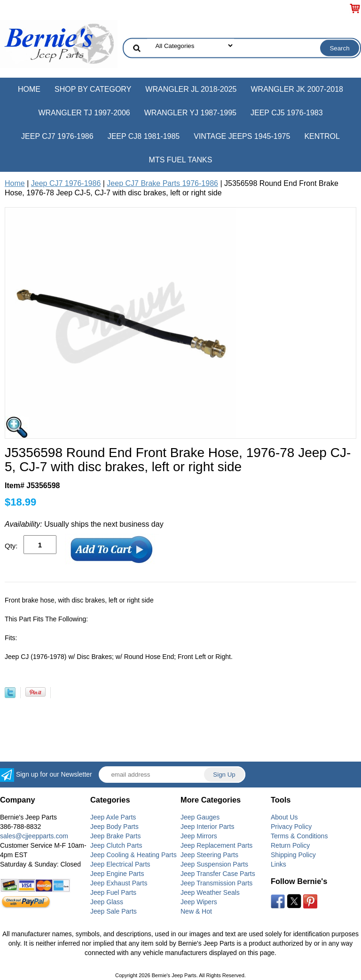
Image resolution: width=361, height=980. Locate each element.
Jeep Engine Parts (117, 874)
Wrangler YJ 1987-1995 (190, 113)
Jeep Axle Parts (113, 817)
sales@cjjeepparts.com (34, 836)
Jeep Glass (107, 902)
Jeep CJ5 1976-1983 (287, 113)
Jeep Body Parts (114, 827)
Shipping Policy (293, 855)
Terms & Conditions (299, 836)
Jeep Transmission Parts (216, 883)
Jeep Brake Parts (115, 836)
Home (29, 89)
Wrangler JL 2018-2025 (191, 89)
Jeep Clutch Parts (116, 845)
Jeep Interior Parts (207, 827)
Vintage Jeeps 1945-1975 (242, 136)
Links (279, 864)
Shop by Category (93, 89)
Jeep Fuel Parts (113, 892)
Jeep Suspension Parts (214, 864)
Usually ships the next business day (84, 524)
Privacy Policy (291, 827)
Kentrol (322, 136)
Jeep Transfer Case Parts (218, 874)
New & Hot (196, 911)
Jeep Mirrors (199, 836)
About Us (284, 817)
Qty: (11, 546)
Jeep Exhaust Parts (119, 883)
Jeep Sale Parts (114, 911)
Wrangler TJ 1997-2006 (84, 113)
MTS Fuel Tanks (181, 160)
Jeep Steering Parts (209, 855)
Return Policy (290, 845)
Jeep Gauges (200, 817)
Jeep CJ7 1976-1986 (57, 136)
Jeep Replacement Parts (216, 845)
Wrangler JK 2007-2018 (297, 89)
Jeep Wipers (199, 902)
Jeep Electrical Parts (120, 864)
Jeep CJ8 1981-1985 (144, 136)
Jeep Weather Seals (210, 892)
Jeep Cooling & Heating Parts (133, 855)
